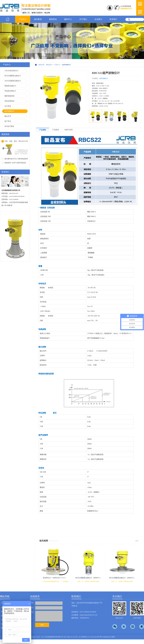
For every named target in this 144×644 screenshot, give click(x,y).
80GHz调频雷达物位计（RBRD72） (122, 578)
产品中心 (57, 65)
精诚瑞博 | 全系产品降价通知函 (15, 163)
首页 (8, 19)
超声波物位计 (67, 65)
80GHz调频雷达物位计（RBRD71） (88, 578)
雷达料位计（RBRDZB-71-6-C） (55, 578)
